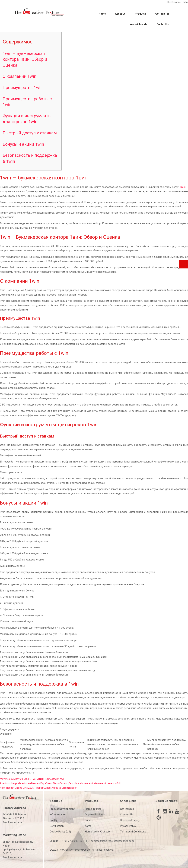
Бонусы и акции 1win (23, 144)
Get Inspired (162, 14)
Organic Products (95, 815)
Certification (57, 826)
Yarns (88, 826)
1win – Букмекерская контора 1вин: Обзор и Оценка (25, 59)
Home (102, 14)
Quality (53, 820)
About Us (120, 14)
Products (140, 14)
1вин (183, 187)
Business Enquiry (130, 820)
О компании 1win (20, 76)
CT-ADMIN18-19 (38, 779)
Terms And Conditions (133, 832)
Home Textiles (93, 809)
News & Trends (138, 24)
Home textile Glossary (98, 832)
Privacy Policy (128, 826)
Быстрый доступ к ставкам (30, 133)
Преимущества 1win (23, 88)
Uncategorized (55, 779)
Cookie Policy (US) (60, 832)
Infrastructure (58, 815)
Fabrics (89, 820)
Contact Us (163, 24)
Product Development (62, 809)
